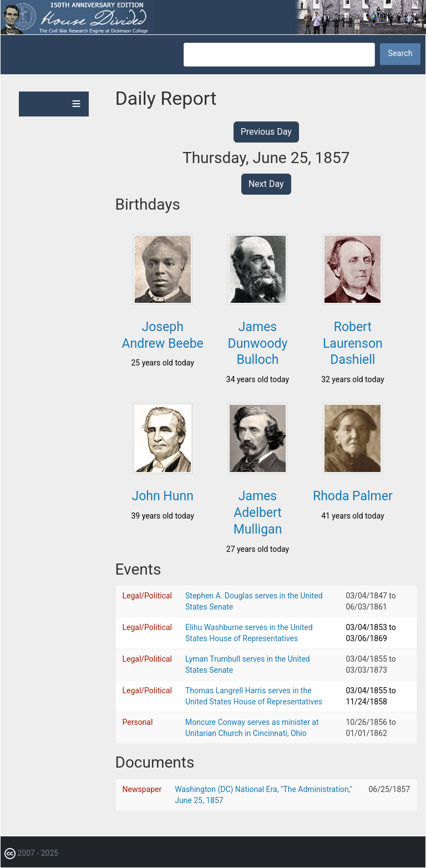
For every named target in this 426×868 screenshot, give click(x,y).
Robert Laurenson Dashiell (353, 344)
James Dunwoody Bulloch (258, 344)
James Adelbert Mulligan (258, 513)
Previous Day (266, 132)
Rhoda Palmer (353, 496)
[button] (163, 302)
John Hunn (162, 496)
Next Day (266, 184)
